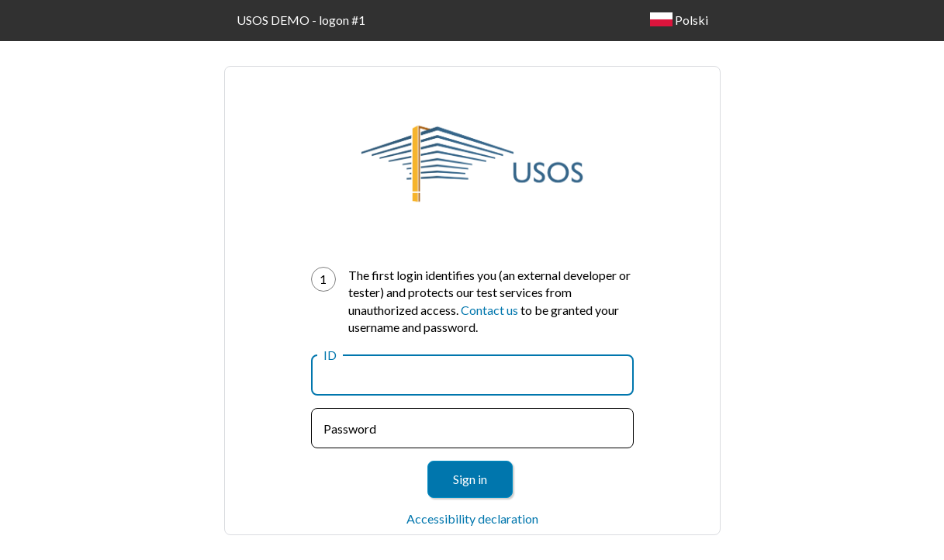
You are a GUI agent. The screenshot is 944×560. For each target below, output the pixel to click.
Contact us (489, 310)
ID (330, 355)
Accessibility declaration (472, 519)
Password (350, 429)
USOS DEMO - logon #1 (301, 20)
